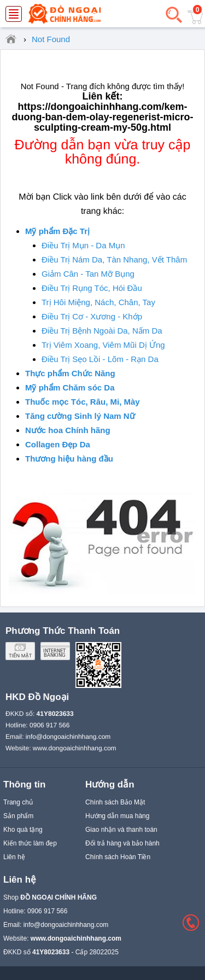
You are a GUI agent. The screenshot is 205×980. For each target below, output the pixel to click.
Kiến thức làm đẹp (30, 843)
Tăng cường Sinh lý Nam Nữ (80, 416)
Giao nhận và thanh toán (121, 830)
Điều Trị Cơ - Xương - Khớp (92, 316)
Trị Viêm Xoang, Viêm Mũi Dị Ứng (103, 345)
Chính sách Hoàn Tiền (118, 857)
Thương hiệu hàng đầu (69, 459)
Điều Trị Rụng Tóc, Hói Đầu (92, 288)
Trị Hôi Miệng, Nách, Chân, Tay (98, 302)
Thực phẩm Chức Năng (70, 373)
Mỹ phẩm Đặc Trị (57, 231)
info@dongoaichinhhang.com (68, 737)
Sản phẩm (18, 816)
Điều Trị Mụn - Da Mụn (83, 245)
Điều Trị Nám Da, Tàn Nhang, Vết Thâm (114, 259)
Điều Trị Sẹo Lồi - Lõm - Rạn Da (100, 359)
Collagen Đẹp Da (58, 444)
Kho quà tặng (23, 830)
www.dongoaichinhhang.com (75, 748)
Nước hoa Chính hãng (68, 430)
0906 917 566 (49, 725)
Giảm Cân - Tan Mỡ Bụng (88, 274)
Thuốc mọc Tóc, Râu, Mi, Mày (83, 402)
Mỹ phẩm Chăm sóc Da (70, 387)
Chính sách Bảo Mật (115, 802)
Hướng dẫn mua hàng (117, 816)
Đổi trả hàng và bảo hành (122, 843)
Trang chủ (18, 802)
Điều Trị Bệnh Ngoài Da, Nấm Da (102, 331)
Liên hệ (14, 857)
